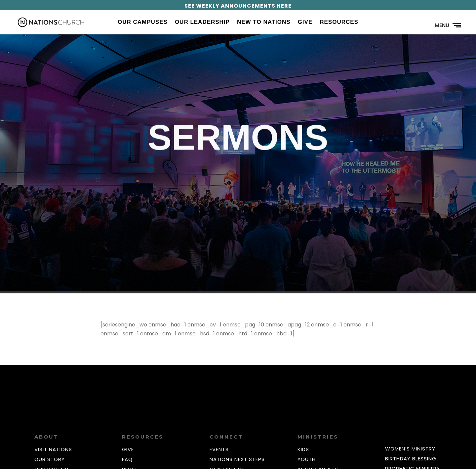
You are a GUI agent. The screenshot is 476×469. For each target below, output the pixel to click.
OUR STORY (50, 459)
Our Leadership (202, 22)
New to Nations (264, 22)
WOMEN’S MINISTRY (410, 449)
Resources (339, 22)
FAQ (127, 459)
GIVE (128, 449)
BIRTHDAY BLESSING (411, 459)
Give (305, 22)
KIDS (303, 449)
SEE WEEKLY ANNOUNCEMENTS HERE (238, 6)
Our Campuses (143, 22)
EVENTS (219, 449)
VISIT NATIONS (53, 449)
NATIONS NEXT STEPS (237, 459)
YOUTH (307, 459)
